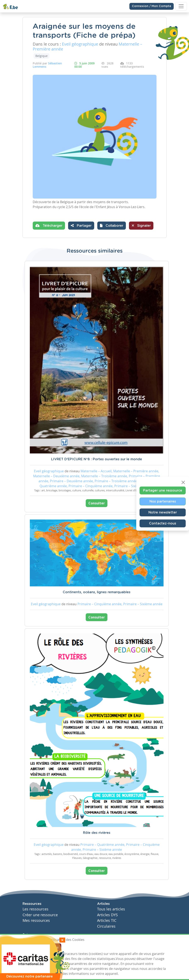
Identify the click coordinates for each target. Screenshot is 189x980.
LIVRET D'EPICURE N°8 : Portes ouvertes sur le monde (97, 459)
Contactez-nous (163, 523)
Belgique (42, 56)
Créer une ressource (40, 915)
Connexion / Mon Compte (152, 6)
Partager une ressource (163, 490)
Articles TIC (107, 920)
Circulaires (106, 926)
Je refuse (52, 947)
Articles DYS (107, 915)
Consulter (97, 503)
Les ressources (36, 909)
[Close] (183, 482)
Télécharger (49, 225)
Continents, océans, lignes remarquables (97, 592)
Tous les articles (111, 909)
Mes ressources (36, 920)
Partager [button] (81, 225)
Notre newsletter (163, 512)
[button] (112, 226)
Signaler (141, 225)
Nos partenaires (163, 501)
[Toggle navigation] (181, 6)
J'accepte (32, 947)
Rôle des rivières (97, 833)
